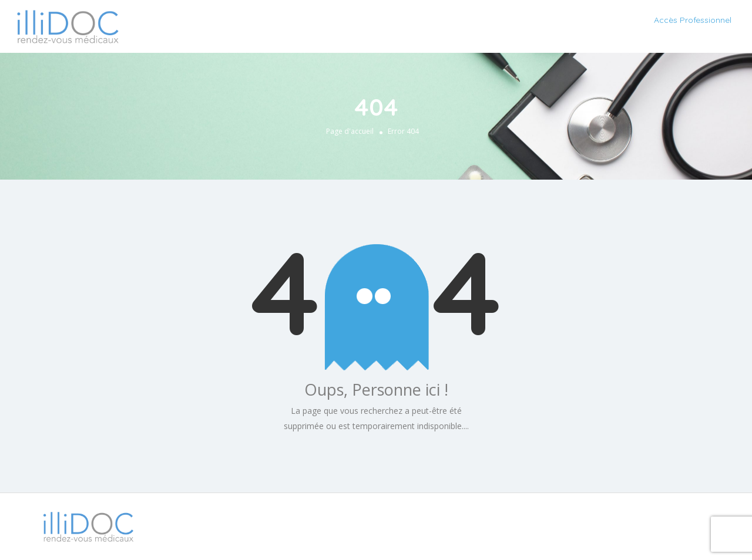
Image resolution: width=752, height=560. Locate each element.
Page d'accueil (350, 131)
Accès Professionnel (693, 20)
